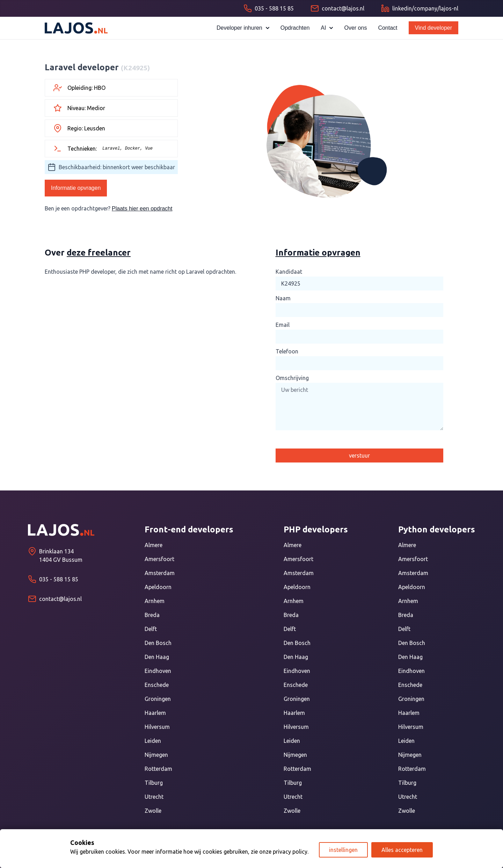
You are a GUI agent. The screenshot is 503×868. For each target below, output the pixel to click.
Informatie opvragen (76, 188)
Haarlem (155, 713)
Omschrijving (292, 378)
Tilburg (154, 783)
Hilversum (157, 727)
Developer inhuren (243, 28)
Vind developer (433, 28)
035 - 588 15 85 (59, 579)
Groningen (158, 699)
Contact (388, 28)
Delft (151, 629)
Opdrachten (295, 28)
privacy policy (290, 852)
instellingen (343, 850)
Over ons (355, 28)
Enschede (157, 685)
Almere (154, 545)
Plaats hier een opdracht (142, 209)
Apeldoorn (158, 587)
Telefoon (287, 351)
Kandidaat (289, 272)
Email (283, 325)
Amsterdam (160, 573)
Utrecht (154, 797)
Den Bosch (158, 643)
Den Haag (157, 657)
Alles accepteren (402, 850)
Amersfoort (159, 559)
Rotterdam (158, 769)
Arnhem (155, 601)
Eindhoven (158, 671)
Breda (152, 615)
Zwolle (153, 811)
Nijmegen (156, 755)
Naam (283, 298)
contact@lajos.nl (60, 599)
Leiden (153, 741)
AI (327, 28)
